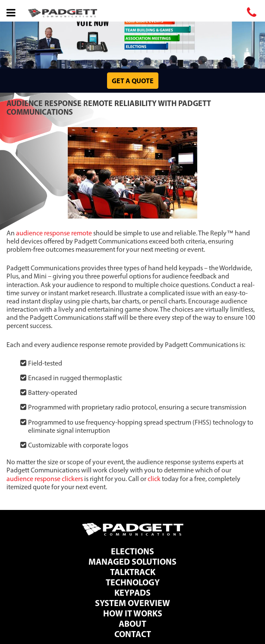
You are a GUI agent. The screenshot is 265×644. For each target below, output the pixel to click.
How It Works (133, 613)
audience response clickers (45, 479)
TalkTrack (133, 572)
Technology (133, 582)
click (154, 479)
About (132, 624)
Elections (132, 551)
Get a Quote (133, 81)
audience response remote (54, 233)
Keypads (132, 592)
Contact (133, 634)
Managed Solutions (132, 561)
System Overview (132, 603)
